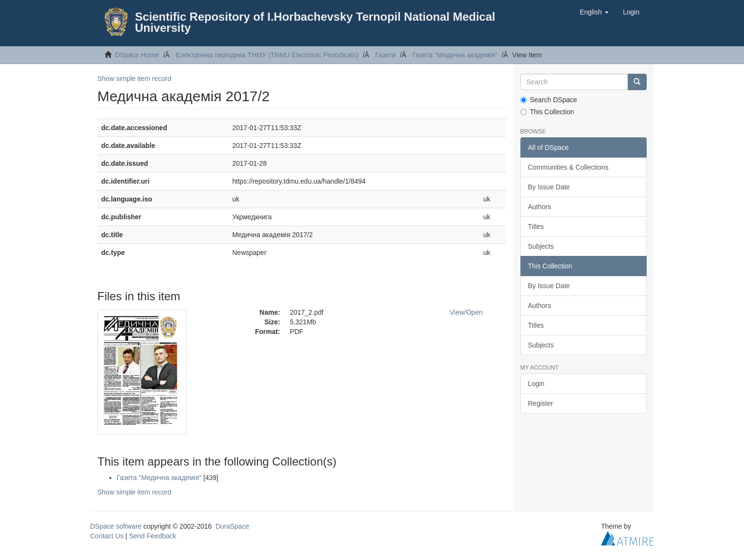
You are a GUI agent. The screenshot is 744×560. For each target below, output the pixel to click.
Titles (536, 227)
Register (541, 403)
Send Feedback (153, 536)
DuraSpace (232, 526)
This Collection (547, 112)
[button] (594, 12)
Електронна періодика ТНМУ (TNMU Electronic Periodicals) (267, 55)
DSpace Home (137, 55)
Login (536, 384)
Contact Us (107, 536)
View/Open (466, 312)
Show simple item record (134, 79)
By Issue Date (549, 187)
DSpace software (116, 526)
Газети (385, 55)
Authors (540, 207)
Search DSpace (549, 100)
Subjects (541, 246)
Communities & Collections (568, 167)
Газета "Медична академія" (455, 55)
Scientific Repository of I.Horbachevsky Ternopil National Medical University (315, 22)
